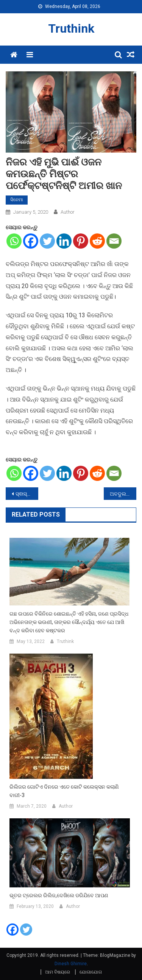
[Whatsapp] (14, 241)
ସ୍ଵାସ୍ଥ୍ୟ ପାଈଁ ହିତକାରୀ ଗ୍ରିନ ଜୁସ (27, 494)
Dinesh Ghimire (71, 964)
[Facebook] (31, 241)
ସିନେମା (17, 200)
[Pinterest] (81, 241)
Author (68, 212)
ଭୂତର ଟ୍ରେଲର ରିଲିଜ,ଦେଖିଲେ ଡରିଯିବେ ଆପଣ (59, 895)
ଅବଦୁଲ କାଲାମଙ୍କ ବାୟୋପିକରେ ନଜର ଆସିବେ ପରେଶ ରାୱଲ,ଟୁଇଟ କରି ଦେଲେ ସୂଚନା (123, 494)
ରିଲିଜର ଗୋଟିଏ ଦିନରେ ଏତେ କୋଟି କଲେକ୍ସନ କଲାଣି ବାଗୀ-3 (64, 791)
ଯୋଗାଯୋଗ (91, 972)
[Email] (114, 241)
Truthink (71, 28)
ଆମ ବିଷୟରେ (58, 972)
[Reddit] (97, 241)
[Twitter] (47, 241)
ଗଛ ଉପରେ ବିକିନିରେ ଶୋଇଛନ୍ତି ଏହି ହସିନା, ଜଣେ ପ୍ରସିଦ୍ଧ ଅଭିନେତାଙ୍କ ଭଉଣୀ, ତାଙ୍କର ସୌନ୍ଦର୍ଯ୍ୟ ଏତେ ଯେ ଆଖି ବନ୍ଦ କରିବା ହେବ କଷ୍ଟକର (69, 622)
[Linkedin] (64, 241)
